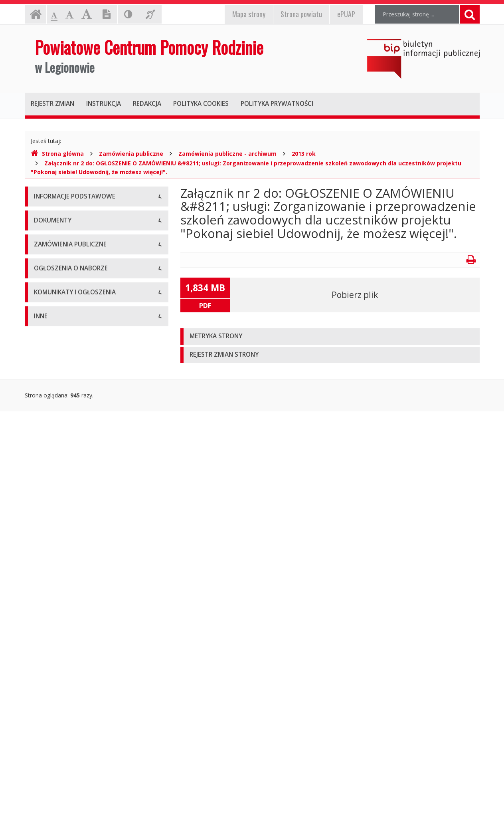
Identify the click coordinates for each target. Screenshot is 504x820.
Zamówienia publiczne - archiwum (227, 154)
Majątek (44, 713)
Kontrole (45, 731)
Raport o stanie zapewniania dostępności (87, 323)
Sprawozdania (52, 455)
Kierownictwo (51, 269)
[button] (330, 337)
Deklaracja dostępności (64, 305)
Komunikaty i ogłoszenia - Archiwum (81, 653)
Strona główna (57, 154)
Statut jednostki (54, 365)
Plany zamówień (55, 533)
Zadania (44, 287)
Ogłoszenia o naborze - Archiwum (78, 593)
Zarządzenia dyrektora (63, 437)
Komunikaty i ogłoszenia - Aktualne (79, 635)
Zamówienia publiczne (131, 154)
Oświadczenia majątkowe (67, 767)
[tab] (330, 337)
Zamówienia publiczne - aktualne (76, 497)
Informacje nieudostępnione (70, 695)
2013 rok (304, 154)
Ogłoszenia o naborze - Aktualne (76, 575)
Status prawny (52, 233)
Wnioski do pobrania (60, 419)
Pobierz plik (355, 295)
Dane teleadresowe (59, 215)
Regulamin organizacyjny (66, 383)
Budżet (43, 401)
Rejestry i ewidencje (60, 749)
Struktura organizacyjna (64, 251)
